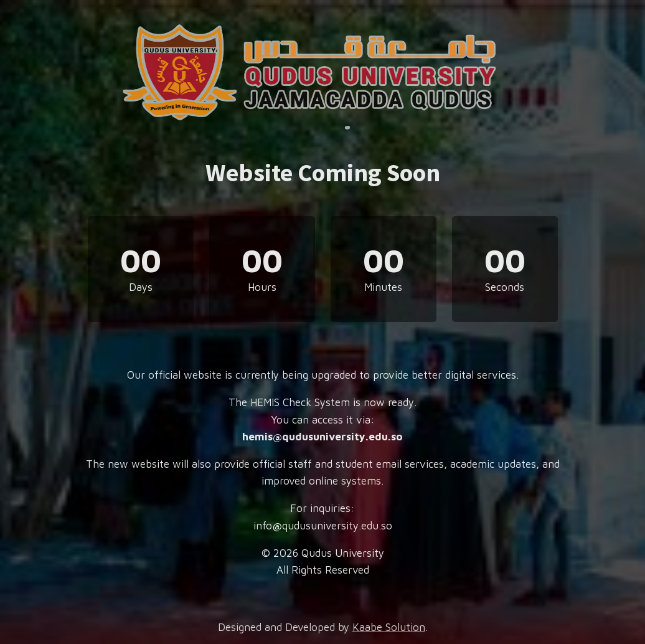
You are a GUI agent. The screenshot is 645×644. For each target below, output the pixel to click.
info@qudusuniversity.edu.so (323, 526)
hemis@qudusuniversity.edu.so (322, 437)
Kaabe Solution (389, 627)
